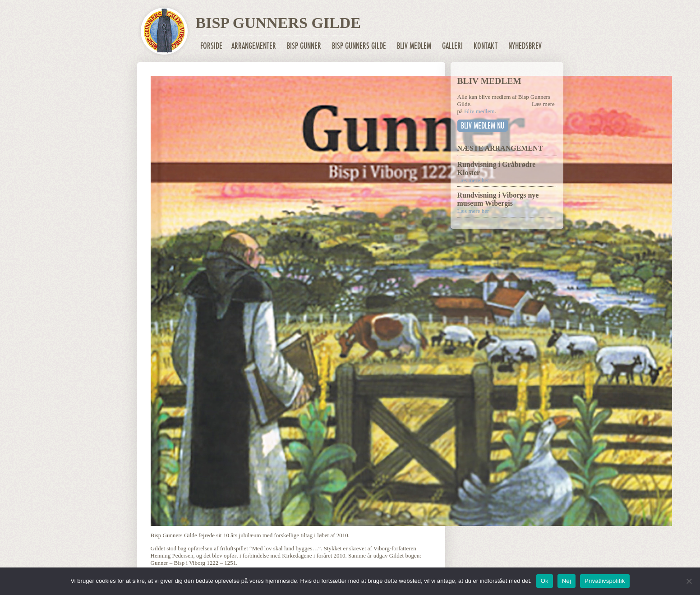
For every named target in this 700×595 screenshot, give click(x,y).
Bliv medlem (414, 46)
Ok (545, 581)
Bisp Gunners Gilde (359, 46)
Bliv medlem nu (483, 126)
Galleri (452, 46)
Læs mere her (473, 180)
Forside (211, 46)
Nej (566, 581)
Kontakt (486, 46)
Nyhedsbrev (525, 46)
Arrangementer (254, 46)
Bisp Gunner (304, 46)
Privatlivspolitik (605, 581)
